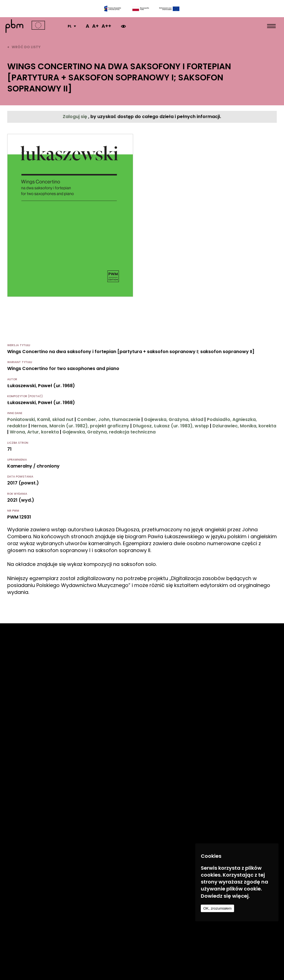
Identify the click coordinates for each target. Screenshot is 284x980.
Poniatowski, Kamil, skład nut (40, 419)
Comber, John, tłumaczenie (109, 419)
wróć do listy (24, 47)
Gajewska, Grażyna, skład (174, 419)
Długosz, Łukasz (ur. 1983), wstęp (171, 426)
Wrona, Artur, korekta (34, 432)
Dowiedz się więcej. (225, 896)
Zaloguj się (75, 117)
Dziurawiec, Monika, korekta (244, 426)
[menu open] (271, 26)
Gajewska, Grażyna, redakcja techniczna (109, 432)
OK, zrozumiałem (217, 908)
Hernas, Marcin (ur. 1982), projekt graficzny (80, 426)
